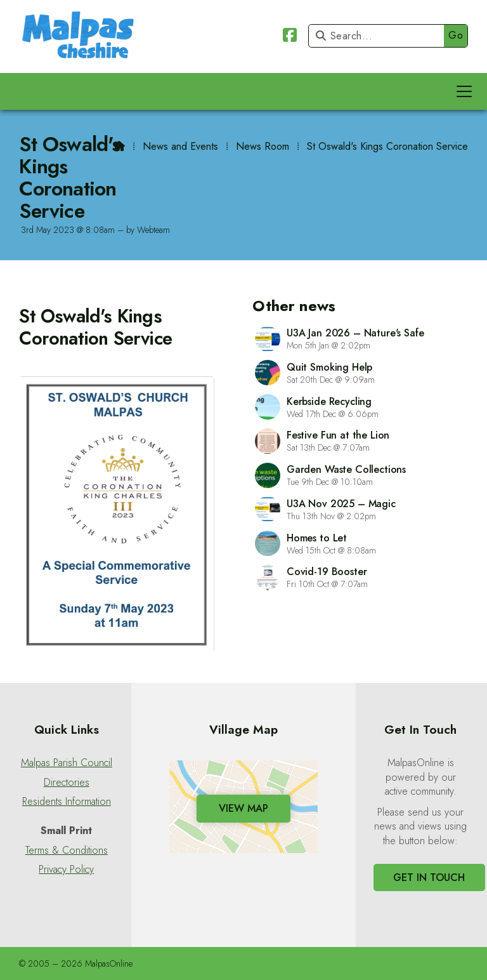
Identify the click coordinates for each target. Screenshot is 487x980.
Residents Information (67, 802)
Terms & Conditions (67, 851)
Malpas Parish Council (67, 763)
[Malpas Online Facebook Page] (290, 37)
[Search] (380, 36)
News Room (263, 146)
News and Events (180, 146)
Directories (67, 783)
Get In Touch (429, 877)
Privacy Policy (66, 870)
